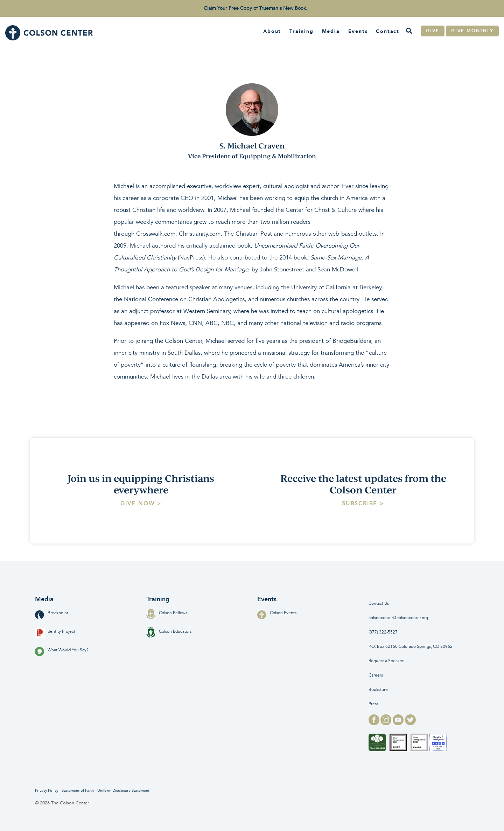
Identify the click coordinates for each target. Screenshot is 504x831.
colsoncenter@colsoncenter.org (398, 618)
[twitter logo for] (410, 723)
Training (301, 31)
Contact (388, 31)
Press (373, 704)
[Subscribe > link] (363, 504)
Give (433, 31)
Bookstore (378, 690)
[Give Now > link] (141, 504)
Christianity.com (200, 234)
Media (331, 31)
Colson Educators (169, 632)
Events (358, 31)
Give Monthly (472, 31)
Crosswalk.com (156, 234)
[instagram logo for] (387, 723)
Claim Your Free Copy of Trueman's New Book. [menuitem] (255, 8)
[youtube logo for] (399, 723)
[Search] (409, 31)
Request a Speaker (386, 661)
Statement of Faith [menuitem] (78, 791)
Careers (376, 675)
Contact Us (379, 604)
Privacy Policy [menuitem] (47, 791)
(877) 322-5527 (383, 632)
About (272, 31)
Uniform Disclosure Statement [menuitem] (123, 791)
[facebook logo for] (375, 723)
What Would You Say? (62, 650)
